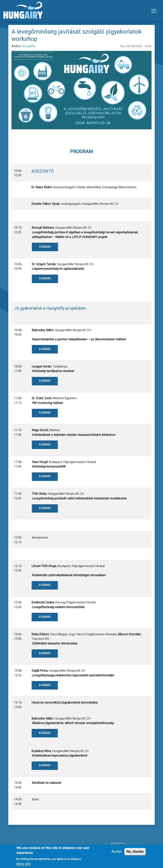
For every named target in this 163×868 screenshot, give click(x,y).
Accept (117, 852)
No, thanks (135, 852)
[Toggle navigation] (154, 11)
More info (24, 864)
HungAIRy (29, 46)
